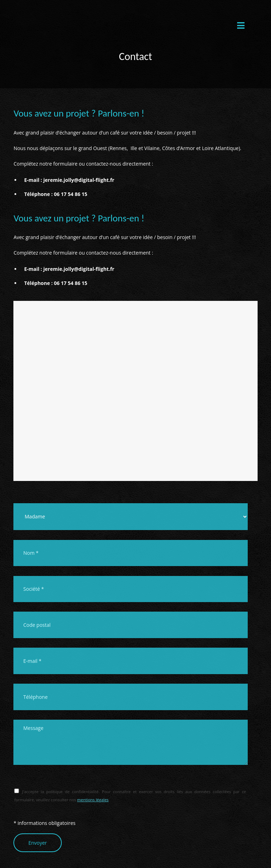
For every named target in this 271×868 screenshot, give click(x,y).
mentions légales (93, 800)
